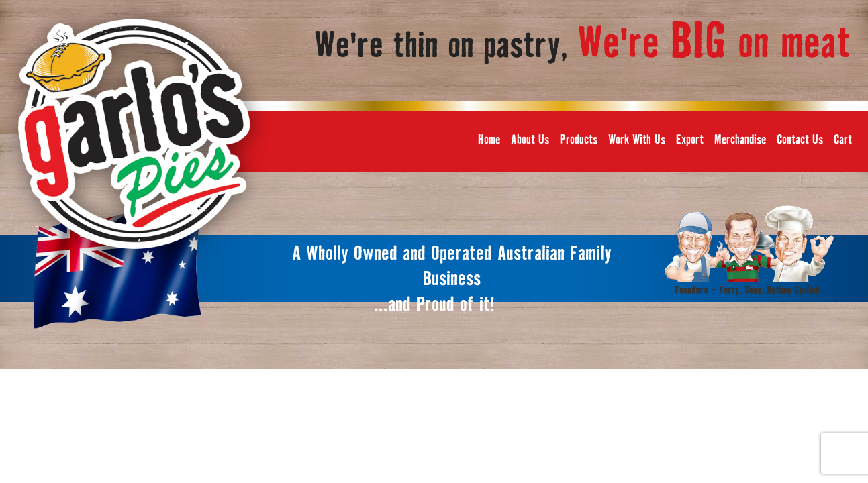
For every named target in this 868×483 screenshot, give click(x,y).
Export (690, 140)
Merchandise (740, 140)
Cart (843, 140)
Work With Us (637, 140)
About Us (530, 140)
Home (489, 140)
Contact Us (800, 140)
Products (579, 140)
